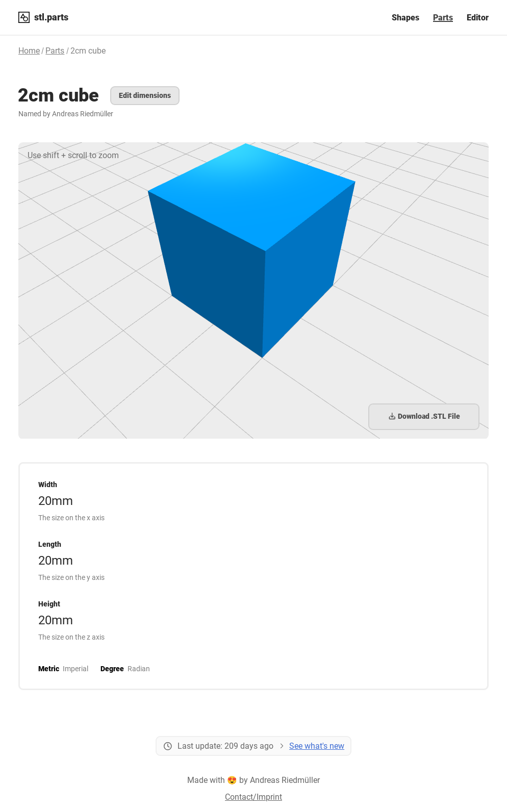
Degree (112, 669)
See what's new (317, 746)
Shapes (405, 18)
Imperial (75, 669)
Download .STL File (424, 416)
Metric (49, 669)
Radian (139, 669)
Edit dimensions (145, 95)
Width (48, 485)
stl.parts (51, 17)
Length (50, 544)
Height (49, 604)
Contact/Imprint (253, 797)
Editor (478, 18)
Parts (443, 18)
